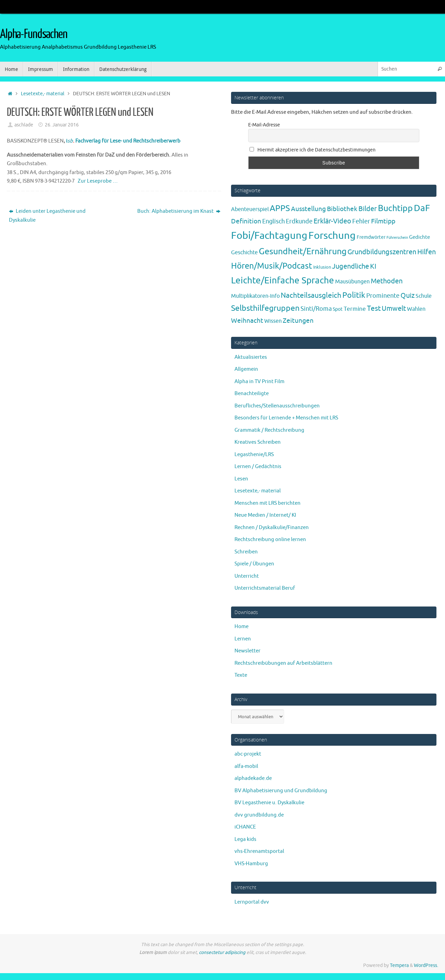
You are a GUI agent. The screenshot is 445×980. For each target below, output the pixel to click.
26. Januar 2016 (62, 125)
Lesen (241, 479)
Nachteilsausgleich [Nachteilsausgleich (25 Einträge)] (311, 295)
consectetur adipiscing (222, 952)
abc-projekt (248, 754)
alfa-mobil (246, 766)
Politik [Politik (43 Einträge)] (354, 295)
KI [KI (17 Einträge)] (373, 266)
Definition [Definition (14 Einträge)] (246, 221)
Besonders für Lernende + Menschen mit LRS (286, 418)
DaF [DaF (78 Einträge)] (422, 208)
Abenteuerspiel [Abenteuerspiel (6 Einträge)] (250, 209)
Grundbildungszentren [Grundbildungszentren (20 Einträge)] (382, 252)
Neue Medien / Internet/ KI (265, 515)
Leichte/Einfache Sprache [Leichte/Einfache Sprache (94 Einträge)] (283, 280)
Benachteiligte (252, 394)
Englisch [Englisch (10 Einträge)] (274, 221)
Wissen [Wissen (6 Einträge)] (273, 321)
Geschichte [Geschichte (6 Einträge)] (244, 253)
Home (241, 627)
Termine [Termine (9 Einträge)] (355, 309)
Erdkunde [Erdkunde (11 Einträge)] (299, 221)
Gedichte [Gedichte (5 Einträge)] (419, 237)
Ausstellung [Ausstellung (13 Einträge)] (308, 209)
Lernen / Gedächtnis (258, 467)
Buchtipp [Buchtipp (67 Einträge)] (395, 208)
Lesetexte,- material (43, 94)
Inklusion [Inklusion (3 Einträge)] (322, 267)
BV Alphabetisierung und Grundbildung (281, 791)
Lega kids (245, 839)
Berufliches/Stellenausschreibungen (277, 406)
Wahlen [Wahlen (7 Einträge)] (416, 309)
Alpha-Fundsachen (34, 34)
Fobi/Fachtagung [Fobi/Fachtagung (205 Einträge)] (269, 236)
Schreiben (246, 552)
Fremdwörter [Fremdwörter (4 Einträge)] (371, 237)
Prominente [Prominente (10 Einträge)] (383, 296)
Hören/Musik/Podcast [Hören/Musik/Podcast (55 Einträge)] (272, 266)
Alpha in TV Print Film (259, 382)
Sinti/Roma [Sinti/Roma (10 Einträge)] (316, 309)
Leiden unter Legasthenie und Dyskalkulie (47, 216)
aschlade (24, 125)
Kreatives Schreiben (258, 442)
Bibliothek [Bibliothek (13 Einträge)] (342, 209)
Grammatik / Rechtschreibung (269, 430)
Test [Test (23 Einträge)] (374, 308)
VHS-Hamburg (251, 864)
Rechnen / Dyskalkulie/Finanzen (272, 528)
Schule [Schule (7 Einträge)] (424, 296)
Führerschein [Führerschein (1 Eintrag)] (397, 238)
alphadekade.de (253, 778)
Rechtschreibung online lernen (270, 540)
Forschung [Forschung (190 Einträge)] (332, 236)
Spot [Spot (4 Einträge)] (338, 309)
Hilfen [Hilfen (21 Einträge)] (427, 252)
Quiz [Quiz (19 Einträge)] (408, 296)
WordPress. (426, 965)
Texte (241, 675)
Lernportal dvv (252, 902)
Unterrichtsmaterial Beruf (265, 588)
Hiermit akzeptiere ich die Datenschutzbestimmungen (313, 150)
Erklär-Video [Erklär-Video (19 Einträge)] (332, 221)
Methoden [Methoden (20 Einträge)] (387, 281)
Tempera (399, 965)
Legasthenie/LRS (254, 455)
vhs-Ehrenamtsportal (259, 851)
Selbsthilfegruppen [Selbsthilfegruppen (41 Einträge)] (265, 308)
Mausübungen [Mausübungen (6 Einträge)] (352, 282)
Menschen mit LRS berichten (268, 503)
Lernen (243, 639)
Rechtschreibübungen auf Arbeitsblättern (283, 663)
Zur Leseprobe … (98, 181)
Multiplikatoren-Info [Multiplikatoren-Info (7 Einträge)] (255, 296)
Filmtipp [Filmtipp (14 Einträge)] (383, 221)
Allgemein (246, 369)
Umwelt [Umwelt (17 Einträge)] (394, 309)
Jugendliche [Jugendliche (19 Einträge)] (351, 266)
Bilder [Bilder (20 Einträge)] (368, 209)
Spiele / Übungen (254, 564)
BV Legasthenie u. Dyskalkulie (269, 803)
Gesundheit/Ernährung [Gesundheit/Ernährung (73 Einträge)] (303, 252)
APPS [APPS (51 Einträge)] (280, 208)
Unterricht (247, 576)
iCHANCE (245, 827)
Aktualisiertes (251, 357)
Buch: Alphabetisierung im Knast (179, 211)
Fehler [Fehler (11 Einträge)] (361, 221)
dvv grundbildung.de (259, 815)
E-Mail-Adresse (264, 125)
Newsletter (247, 651)
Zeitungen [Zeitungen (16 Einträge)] (298, 321)
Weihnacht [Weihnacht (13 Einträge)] (247, 321)
